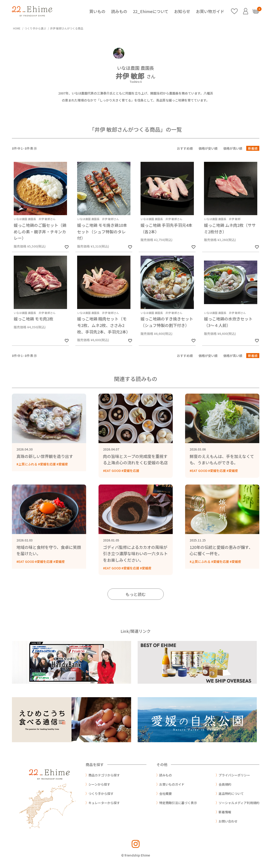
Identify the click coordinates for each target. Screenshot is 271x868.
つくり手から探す (101, 794)
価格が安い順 (208, 148)
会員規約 (225, 784)
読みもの (119, 11)
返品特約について (231, 794)
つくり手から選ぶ (35, 28)
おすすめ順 (185, 148)
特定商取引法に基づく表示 (178, 803)
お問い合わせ (228, 821)
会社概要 (166, 794)
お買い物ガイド (210, 11)
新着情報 (225, 812)
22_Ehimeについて (151, 11)
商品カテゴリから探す (104, 775)
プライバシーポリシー (234, 775)
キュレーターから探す (104, 803)
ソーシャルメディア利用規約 (239, 803)
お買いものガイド (172, 784)
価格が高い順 (233, 148)
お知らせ (182, 11)
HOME (17, 28)
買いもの (97, 11)
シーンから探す (99, 784)
